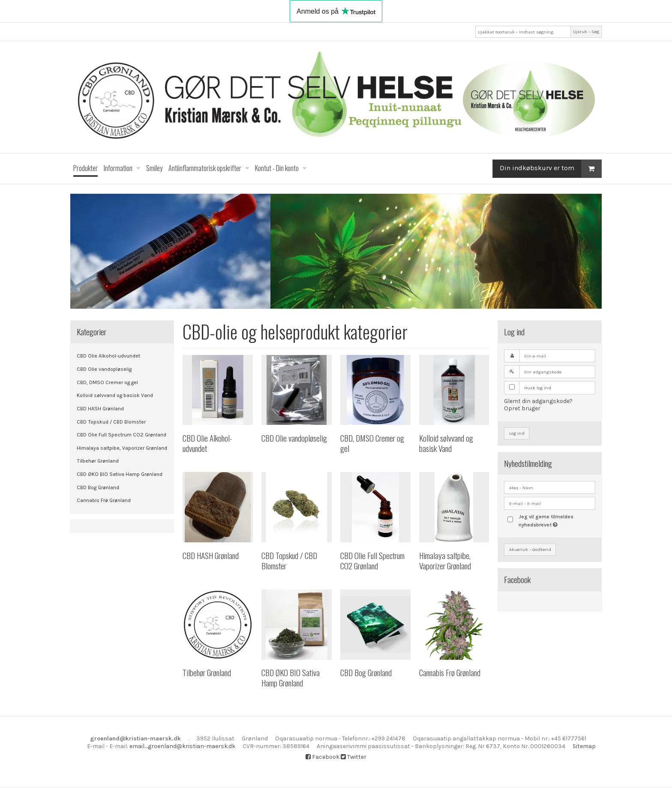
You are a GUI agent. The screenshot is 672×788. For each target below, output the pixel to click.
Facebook (322, 757)
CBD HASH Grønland (100, 409)
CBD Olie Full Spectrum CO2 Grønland (121, 435)
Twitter (354, 757)
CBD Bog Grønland (98, 487)
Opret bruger (522, 408)
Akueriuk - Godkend (530, 549)
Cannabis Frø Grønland (104, 500)
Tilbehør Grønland (98, 461)
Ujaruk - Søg (586, 32)
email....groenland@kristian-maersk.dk (182, 746)
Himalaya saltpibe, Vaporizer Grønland (122, 448)
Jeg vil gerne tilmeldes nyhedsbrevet (556, 520)
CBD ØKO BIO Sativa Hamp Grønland (120, 474)
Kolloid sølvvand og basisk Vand (115, 395)
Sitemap (584, 746)
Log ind (517, 433)
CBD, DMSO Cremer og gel (107, 382)
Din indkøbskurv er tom (550, 169)
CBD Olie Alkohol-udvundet (108, 356)
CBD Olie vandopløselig (104, 369)
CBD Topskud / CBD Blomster (111, 422)
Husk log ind (538, 388)
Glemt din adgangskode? (538, 401)
